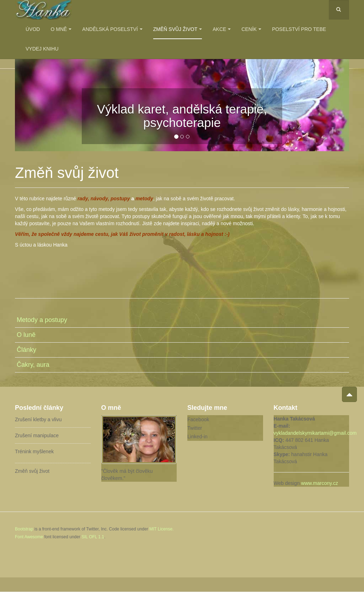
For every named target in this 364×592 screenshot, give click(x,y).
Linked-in (197, 437)
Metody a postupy (42, 320)
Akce (222, 29)
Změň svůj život (178, 29)
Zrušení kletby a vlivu (38, 419)
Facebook (198, 419)
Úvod (33, 29)
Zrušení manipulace (37, 435)
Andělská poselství (112, 29)
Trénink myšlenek (34, 451)
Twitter (195, 428)
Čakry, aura (33, 365)
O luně (26, 335)
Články (26, 350)
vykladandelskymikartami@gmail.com (315, 433)
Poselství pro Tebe (299, 29)
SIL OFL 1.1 (93, 537)
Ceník (251, 29)
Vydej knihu (42, 49)
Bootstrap (24, 529)
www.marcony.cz (320, 483)
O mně (61, 29)
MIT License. (161, 529)
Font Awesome (29, 537)
